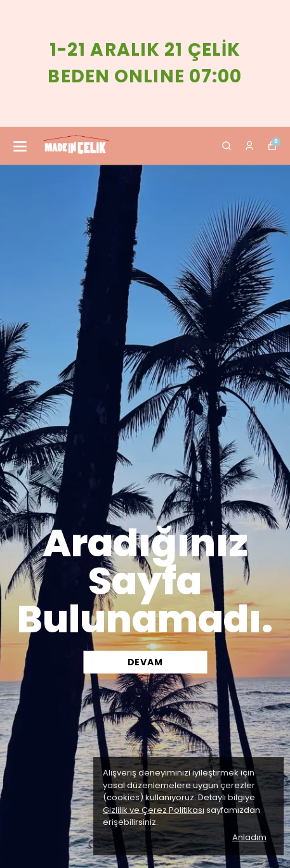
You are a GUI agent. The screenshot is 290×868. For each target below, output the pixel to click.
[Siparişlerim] (249, 146)
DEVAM (145, 662)
